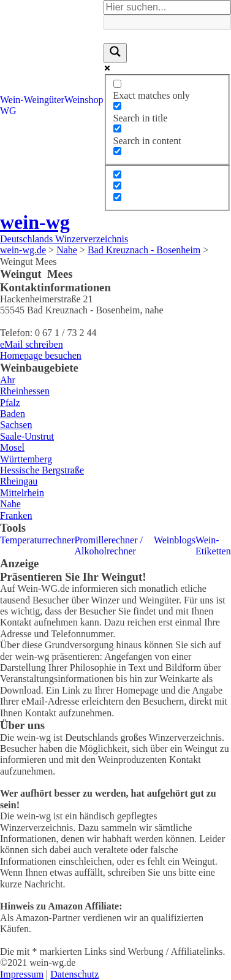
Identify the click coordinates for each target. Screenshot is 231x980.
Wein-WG (12, 105)
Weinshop (84, 100)
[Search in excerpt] (117, 151)
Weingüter (44, 100)
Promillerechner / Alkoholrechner (108, 546)
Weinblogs (175, 540)
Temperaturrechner (37, 540)
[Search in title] (117, 106)
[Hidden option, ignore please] (117, 174)
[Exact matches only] (117, 84)
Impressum (22, 974)
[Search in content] (117, 128)
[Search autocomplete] (167, 22)
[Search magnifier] (115, 53)
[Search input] (167, 7)
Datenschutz (74, 974)
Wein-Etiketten (213, 546)
